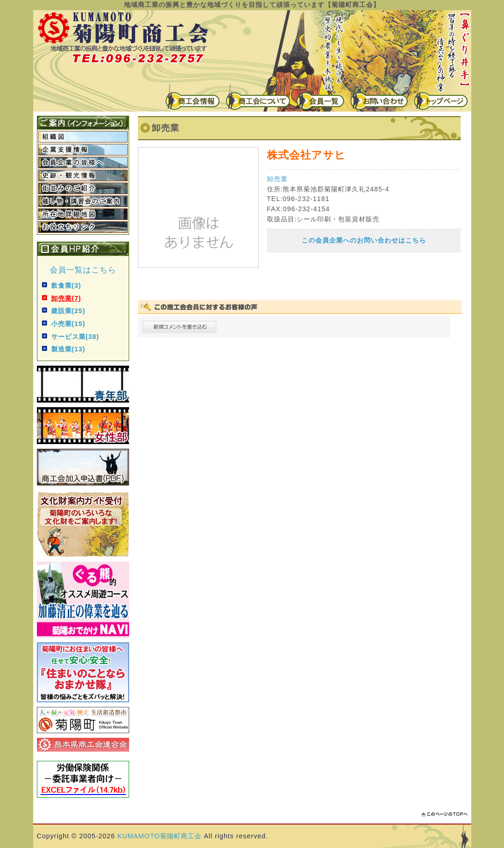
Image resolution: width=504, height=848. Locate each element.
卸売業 (277, 179)
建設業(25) (68, 311)
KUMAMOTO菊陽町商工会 (160, 836)
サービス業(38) (75, 337)
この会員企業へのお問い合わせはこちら (364, 240)
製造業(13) (68, 349)
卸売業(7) (66, 298)
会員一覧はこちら (83, 270)
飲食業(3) (66, 285)
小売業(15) (68, 324)
